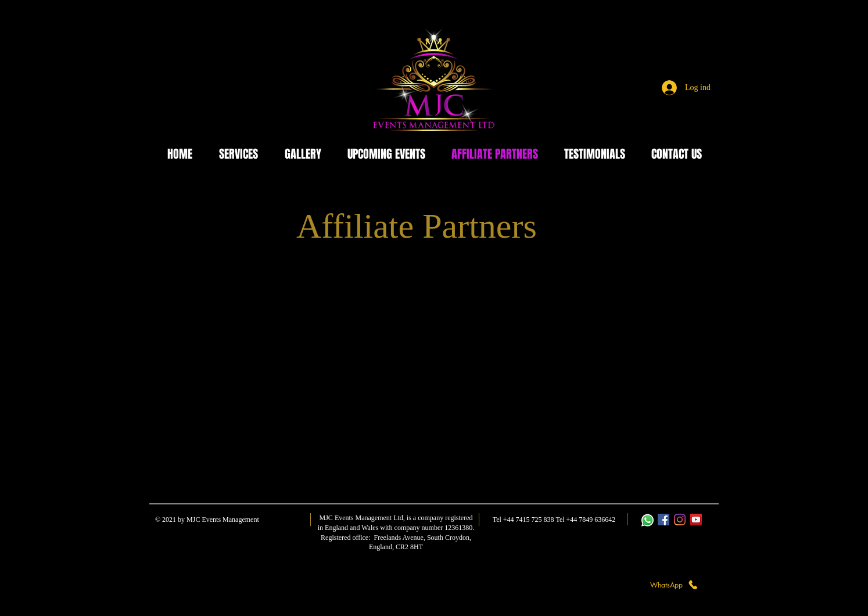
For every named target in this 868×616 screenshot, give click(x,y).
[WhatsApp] (675, 585)
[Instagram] (680, 520)
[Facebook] (663, 520)
